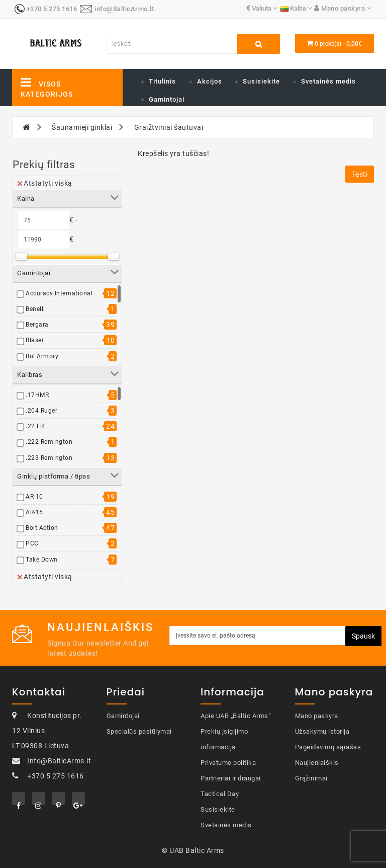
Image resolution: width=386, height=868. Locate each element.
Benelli (35, 309)
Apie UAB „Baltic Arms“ (236, 716)
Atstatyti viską (45, 183)
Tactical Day (220, 794)
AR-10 (34, 497)
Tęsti (360, 174)
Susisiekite (261, 81)
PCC (32, 543)
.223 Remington (49, 458)
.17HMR (37, 395)
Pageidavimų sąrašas (328, 747)
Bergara (37, 325)
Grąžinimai (311, 778)
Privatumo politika (228, 763)
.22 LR (35, 426)
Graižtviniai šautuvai (169, 127)
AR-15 (34, 512)
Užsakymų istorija (322, 731)
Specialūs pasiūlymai (139, 731)
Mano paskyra (317, 716)
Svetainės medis (328, 81)
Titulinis (162, 81)
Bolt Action (42, 528)
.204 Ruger (41, 411)
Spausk (363, 636)
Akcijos (210, 81)
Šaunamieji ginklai (82, 127)
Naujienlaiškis (317, 763)
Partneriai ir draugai (231, 778)
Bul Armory (42, 356)
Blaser (35, 340)
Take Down (42, 560)
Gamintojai (167, 99)
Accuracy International (59, 293)
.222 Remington (49, 442)
